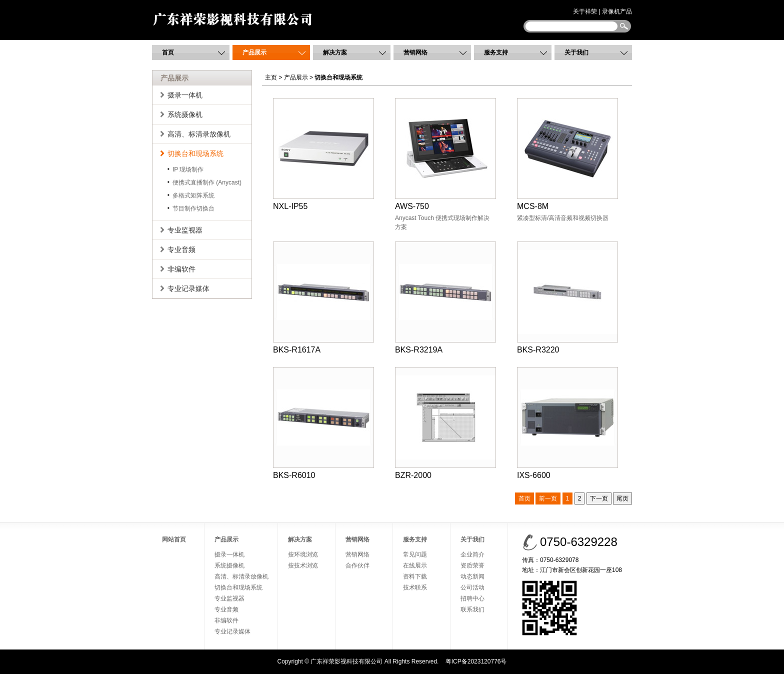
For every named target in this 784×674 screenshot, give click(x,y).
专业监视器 (185, 230)
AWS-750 (445, 154)
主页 (271, 77)
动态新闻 (472, 576)
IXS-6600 (567, 423)
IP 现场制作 (188, 169)
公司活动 (472, 587)
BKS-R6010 (323, 423)
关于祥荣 (585, 11)
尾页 (622, 498)
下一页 (599, 498)
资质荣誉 (472, 565)
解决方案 (335, 52)
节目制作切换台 (193, 208)
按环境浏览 (303, 554)
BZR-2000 (445, 423)
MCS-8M (567, 154)
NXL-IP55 (323, 154)
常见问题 (415, 554)
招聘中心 (472, 598)
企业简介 (472, 554)
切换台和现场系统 (195, 153)
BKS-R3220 (567, 298)
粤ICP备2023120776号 (476, 661)
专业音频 (181, 249)
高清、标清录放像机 (199, 134)
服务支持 (496, 52)
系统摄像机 (185, 114)
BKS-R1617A (323, 298)
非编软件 (181, 269)
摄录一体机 (185, 95)
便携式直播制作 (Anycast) (207, 182)
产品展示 (254, 52)
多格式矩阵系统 (193, 195)
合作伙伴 (357, 565)
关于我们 (576, 52)
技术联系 (415, 587)
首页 (168, 52)
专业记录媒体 (188, 288)
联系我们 (472, 609)
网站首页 (174, 539)
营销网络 (415, 52)
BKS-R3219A (445, 298)
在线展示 (415, 565)
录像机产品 (617, 11)
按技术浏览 (303, 565)
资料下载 (415, 576)
